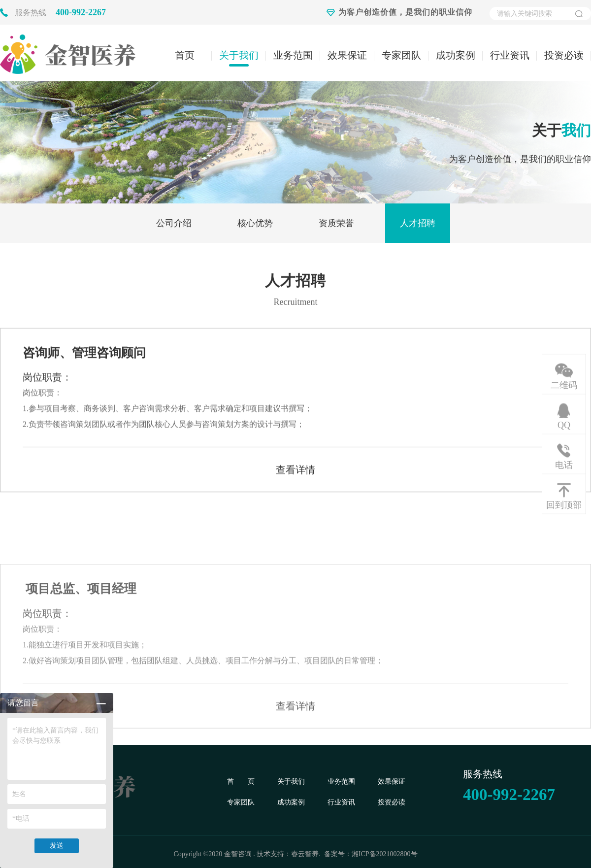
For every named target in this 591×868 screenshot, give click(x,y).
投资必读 (564, 55)
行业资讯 (510, 55)
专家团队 (401, 55)
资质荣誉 (336, 223)
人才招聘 (418, 223)
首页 (185, 55)
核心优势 (255, 223)
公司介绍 (174, 223)
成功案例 (456, 55)
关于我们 (239, 55)
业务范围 (293, 55)
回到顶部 (564, 505)
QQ (564, 425)
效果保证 (347, 55)
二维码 (564, 385)
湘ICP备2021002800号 (385, 854)
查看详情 (295, 476)
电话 (564, 465)
